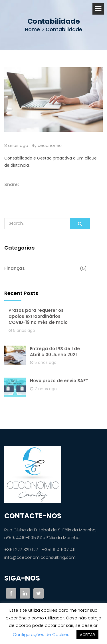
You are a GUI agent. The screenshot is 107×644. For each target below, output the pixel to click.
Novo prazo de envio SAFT (59, 381)
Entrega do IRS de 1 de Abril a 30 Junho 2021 (55, 352)
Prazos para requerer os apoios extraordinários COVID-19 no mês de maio (38, 316)
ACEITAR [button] (87, 635)
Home (32, 29)
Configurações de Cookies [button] (41, 634)
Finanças (15, 268)
